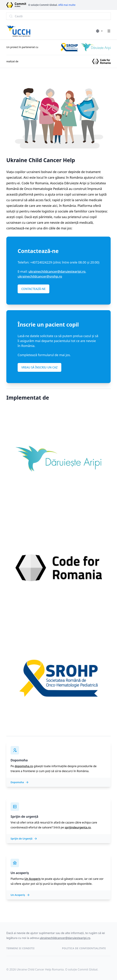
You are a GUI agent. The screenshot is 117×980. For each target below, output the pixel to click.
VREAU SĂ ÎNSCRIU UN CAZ (39, 367)
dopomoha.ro (24, 766)
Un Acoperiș (32, 879)
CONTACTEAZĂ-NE (33, 289)
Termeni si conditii (20, 948)
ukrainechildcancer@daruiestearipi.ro (57, 271)
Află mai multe (67, 5)
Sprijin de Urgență (24, 839)
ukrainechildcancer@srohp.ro (40, 276)
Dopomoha (20, 782)
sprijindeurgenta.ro (78, 827)
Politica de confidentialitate (84, 948)
